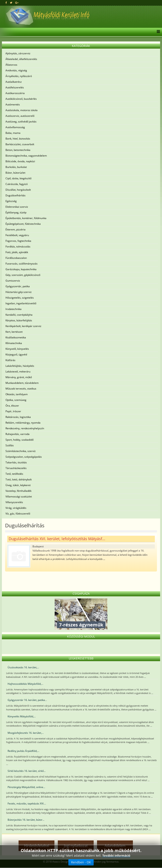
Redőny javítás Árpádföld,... (23, 751)
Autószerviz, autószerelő (20, 116)
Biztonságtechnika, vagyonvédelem (26, 156)
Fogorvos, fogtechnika (18, 241)
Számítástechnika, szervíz (21, 451)
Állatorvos (11, 65)
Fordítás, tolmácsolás (18, 247)
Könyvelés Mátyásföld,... (22, 716)
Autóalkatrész (14, 82)
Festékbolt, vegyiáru (17, 235)
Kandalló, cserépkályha (19, 315)
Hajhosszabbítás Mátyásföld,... (25, 684)
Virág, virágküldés (16, 508)
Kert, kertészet (14, 332)
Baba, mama (13, 133)
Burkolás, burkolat (16, 167)
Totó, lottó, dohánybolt (19, 479)
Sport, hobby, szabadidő (20, 440)
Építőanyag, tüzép (16, 212)
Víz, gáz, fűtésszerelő (18, 514)
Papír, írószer (13, 411)
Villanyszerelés (14, 502)
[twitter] (11, 3)
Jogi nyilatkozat (76, 846)
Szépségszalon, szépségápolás (24, 457)
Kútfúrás (10, 360)
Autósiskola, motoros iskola (22, 110)
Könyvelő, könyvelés (17, 349)
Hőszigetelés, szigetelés (20, 298)
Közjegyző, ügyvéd (16, 354)
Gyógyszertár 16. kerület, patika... (27, 700)
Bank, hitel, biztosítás (18, 139)
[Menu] (157, 32)
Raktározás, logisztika (18, 417)
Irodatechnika (13, 309)
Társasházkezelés (16, 468)
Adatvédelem (115, 846)
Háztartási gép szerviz (19, 292)
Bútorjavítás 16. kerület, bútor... (26, 820)
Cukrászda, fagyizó (17, 184)
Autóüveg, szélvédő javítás (21, 122)
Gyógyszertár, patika (18, 286)
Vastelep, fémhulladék (18, 491)
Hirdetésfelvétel (37, 846)
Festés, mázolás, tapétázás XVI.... (27, 804)
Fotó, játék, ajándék (17, 252)
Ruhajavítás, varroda (18, 434)
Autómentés (13, 104)
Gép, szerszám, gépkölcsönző (23, 275)
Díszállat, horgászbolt (18, 190)
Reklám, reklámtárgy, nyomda (23, 423)
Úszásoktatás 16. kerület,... (23, 667)
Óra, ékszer (12, 406)
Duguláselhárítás (16, 195)
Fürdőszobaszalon (16, 258)
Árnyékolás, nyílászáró (19, 76)
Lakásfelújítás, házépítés (20, 366)
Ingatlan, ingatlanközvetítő (21, 303)
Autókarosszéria (15, 93)
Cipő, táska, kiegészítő (18, 178)
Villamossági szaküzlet (19, 496)
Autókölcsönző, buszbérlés (21, 99)
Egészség (11, 201)
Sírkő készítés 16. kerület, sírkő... (27, 771)
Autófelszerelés (15, 87)
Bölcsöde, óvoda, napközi (20, 161)
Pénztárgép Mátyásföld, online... (26, 787)
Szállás (10, 445)
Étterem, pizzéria (16, 229)
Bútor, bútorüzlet (15, 173)
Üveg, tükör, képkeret (18, 485)
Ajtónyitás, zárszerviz (18, 53)
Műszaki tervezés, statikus (21, 389)
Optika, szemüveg (16, 400)
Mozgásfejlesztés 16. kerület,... (26, 733)
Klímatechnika (14, 343)
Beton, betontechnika (18, 150)
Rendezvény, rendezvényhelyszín (25, 428)
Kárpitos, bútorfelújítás (19, 320)
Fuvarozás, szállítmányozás (22, 264)
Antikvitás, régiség (16, 70)
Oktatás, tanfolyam (17, 394)
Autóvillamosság (15, 127)
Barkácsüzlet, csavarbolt (20, 144)
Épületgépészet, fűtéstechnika (23, 224)
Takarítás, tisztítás (16, 462)
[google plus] (17, 3)
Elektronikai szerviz (17, 207)
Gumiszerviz (13, 281)
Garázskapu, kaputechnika (21, 269)
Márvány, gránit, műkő (19, 377)
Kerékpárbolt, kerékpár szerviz (23, 326)
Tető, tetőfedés (14, 474)
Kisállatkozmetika (16, 337)
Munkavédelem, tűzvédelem (22, 383)
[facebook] (6, 3)
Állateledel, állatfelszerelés (21, 59)
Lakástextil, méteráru (18, 372)
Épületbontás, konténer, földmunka (26, 218)
